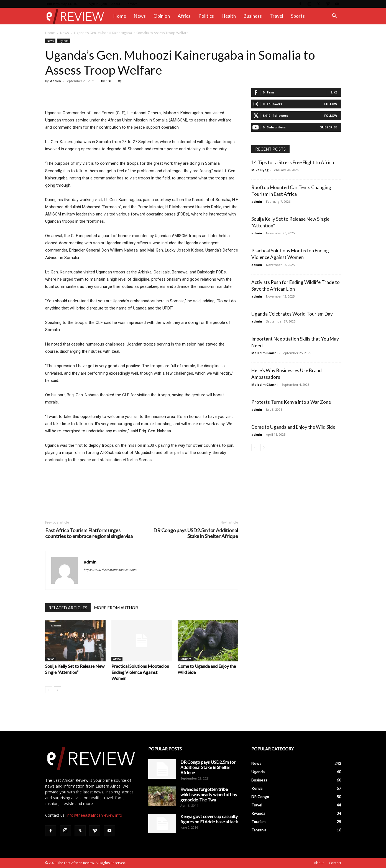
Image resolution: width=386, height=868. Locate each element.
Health (229, 16)
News (140, 16)
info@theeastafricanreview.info (94, 815)
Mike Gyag (260, 170)
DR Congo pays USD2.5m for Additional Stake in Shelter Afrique (196, 533)
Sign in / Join (98, 4)
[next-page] (57, 690)
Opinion (162, 16)
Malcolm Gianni (264, 353)
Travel (276, 16)
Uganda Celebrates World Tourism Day (292, 314)
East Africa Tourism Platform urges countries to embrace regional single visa (89, 533)
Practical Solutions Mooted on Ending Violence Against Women (140, 672)
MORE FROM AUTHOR (116, 608)
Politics (206, 16)
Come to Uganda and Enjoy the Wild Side (293, 427)
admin (56, 81)
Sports (298, 16)
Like (334, 92)
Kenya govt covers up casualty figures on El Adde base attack (209, 819)
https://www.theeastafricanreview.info (110, 570)
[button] (334, 17)
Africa (184, 16)
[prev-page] (49, 690)
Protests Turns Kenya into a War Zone (291, 402)
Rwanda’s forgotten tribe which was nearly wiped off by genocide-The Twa (209, 794)
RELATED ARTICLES (68, 608)
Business (253, 16)
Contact (131, 4)
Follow (331, 104)
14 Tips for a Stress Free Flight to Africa (293, 162)
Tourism (185, 659)
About (116, 4)
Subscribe (329, 127)
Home (120, 16)
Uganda (63, 41)
